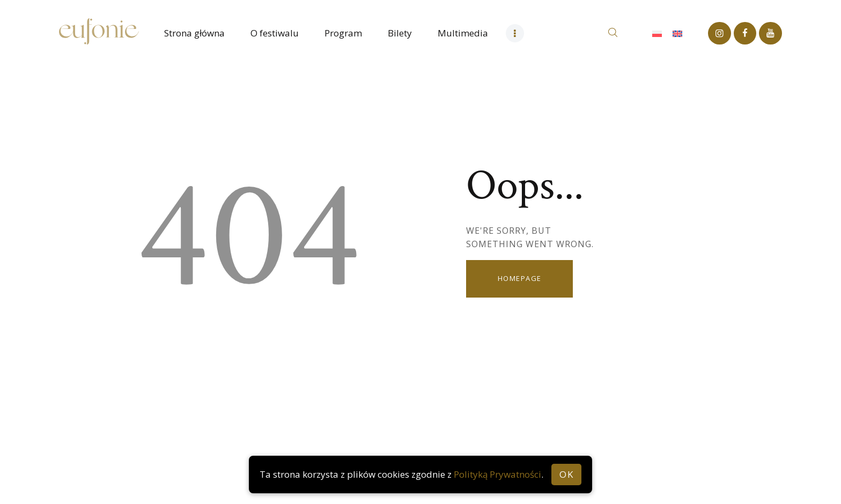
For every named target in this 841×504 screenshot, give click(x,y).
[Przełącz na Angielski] (677, 33)
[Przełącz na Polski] (657, 33)
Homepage (520, 278)
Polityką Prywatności (497, 474)
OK (566, 474)
